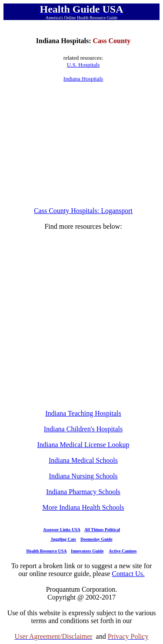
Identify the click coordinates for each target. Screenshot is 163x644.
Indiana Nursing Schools (83, 476)
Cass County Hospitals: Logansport (83, 211)
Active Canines (123, 551)
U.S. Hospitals (83, 65)
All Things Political (102, 530)
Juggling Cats (63, 539)
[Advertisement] (83, 145)
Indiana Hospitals (83, 79)
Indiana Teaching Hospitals (83, 413)
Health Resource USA (46, 551)
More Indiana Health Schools (83, 507)
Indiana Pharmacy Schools (83, 492)
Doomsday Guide (96, 539)
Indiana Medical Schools (83, 460)
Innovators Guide (87, 551)
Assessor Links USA (62, 530)
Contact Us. (128, 574)
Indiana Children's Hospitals (83, 429)
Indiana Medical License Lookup (83, 445)
